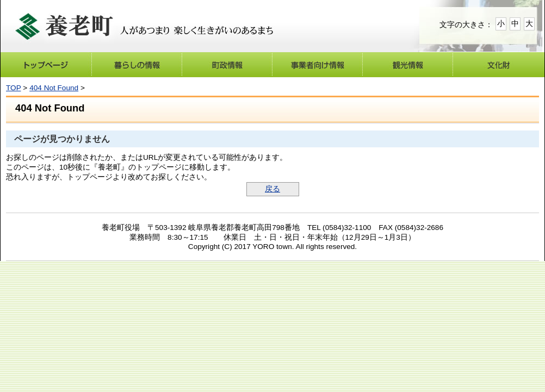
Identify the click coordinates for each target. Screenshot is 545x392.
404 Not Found (54, 88)
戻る (272, 189)
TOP (13, 88)
